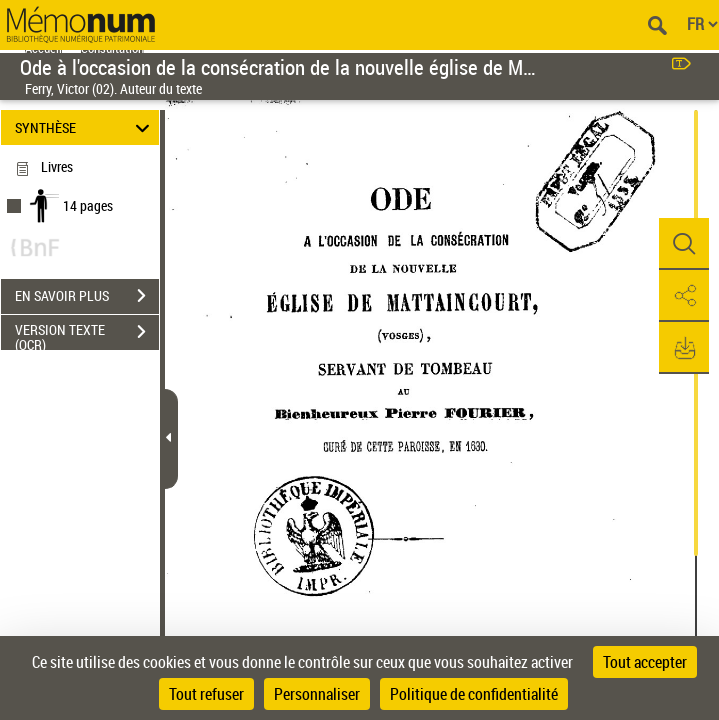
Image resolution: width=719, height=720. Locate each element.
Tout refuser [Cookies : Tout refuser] (206, 694)
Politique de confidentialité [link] (474, 694)
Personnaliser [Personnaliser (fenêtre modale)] (317, 694)
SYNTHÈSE (85, 127)
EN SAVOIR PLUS (87, 296)
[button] (684, 244)
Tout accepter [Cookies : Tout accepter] (645, 662)
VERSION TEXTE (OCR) (87, 334)
